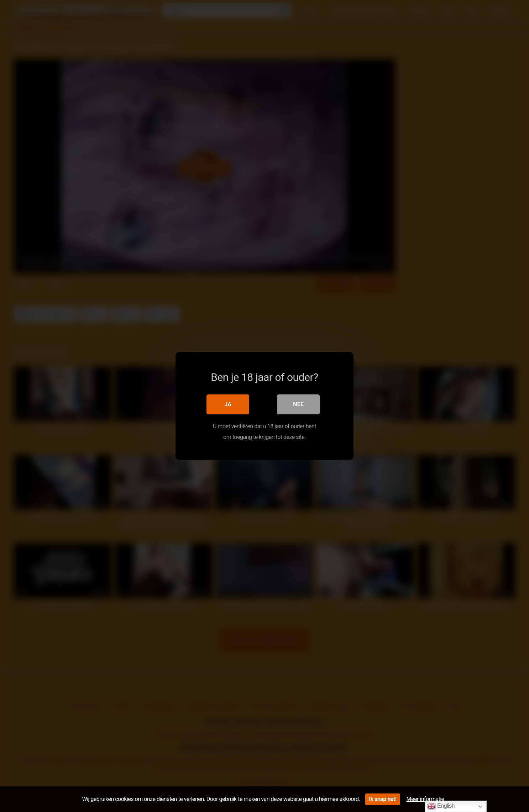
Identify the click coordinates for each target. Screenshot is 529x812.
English (441, 806)
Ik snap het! (383, 799)
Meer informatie (425, 799)
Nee (298, 404)
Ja (228, 404)
